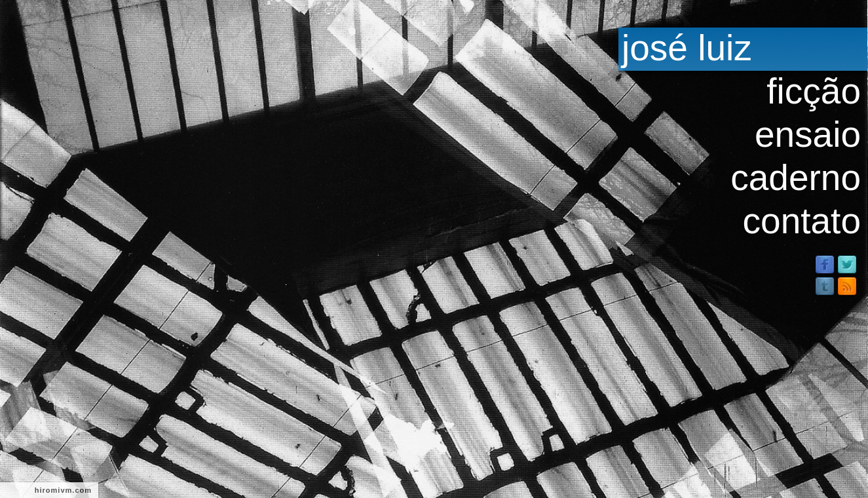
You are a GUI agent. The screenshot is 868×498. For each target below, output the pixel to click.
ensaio (808, 134)
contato (802, 221)
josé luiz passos (685, 48)
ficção (814, 91)
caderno (796, 178)
